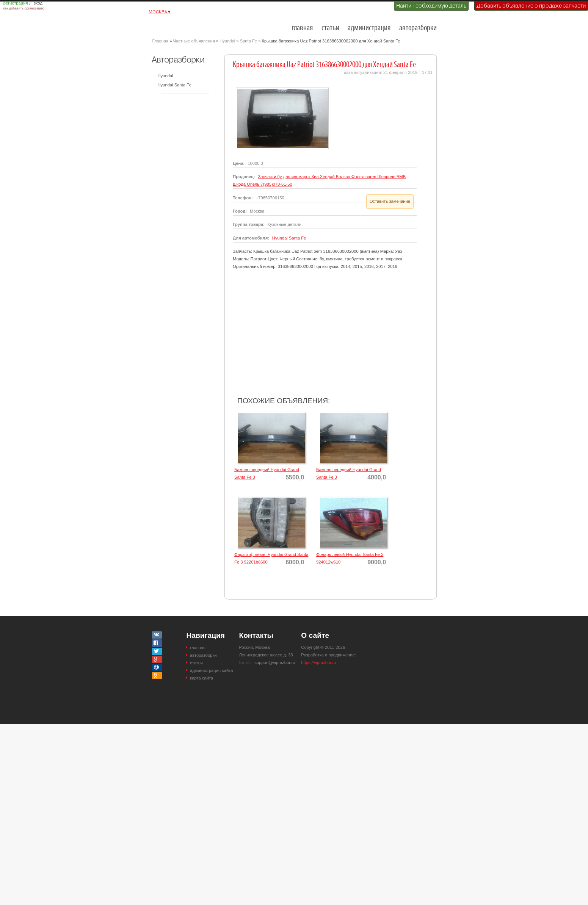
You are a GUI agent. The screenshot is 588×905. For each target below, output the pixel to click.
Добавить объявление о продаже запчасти (531, 6)
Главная (161, 41)
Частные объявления (194, 41)
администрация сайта (211, 670)
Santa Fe (249, 41)
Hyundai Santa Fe (175, 85)
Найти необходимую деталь (431, 6)
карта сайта (201, 678)
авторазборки (418, 28)
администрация (369, 28)
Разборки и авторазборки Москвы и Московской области (190, 25)
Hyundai (227, 41)
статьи (330, 28)
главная (302, 28)
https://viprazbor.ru (318, 662)
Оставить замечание (390, 201)
